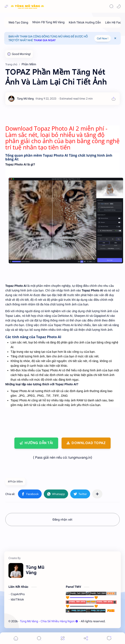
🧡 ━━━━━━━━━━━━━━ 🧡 (91, 596)
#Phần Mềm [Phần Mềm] (15, 482)
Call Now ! (103, 38)
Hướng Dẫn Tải (39, 443)
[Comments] (109, 638)
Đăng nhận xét (63, 520)
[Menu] (63, 638)
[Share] (86, 638)
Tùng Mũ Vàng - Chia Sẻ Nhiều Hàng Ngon (49, 621)
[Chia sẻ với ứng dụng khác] (97, 494)
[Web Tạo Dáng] (18, 22)
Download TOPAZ (89, 443)
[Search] (111, 6)
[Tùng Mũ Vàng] (25, 99)
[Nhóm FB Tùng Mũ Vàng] (48, 22)
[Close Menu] (115, 38)
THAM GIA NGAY (45, 40)
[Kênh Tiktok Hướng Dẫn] (85, 22)
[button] (119, 6)
